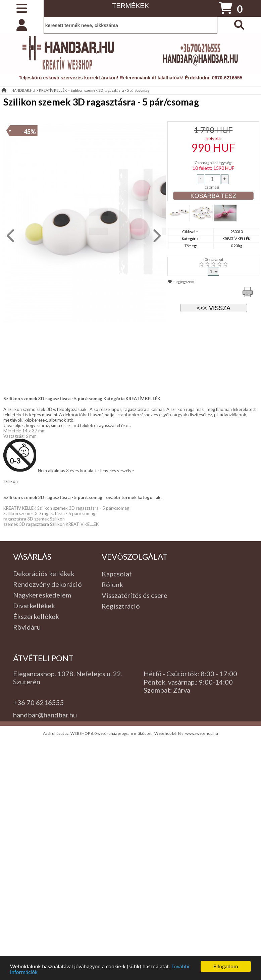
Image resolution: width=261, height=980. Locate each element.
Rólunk (112, 584)
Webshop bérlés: (170, 733)
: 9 (199, 682)
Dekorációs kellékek (44, 573)
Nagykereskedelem (42, 595)
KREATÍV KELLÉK (53, 90)
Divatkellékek (34, 606)
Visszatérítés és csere (135, 595)
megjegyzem (181, 282)
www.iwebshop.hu (202, 733)
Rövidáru (27, 627)
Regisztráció (121, 606)
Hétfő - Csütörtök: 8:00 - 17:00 (190, 674)
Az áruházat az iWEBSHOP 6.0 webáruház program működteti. (99, 733)
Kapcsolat (117, 574)
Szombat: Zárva (167, 690)
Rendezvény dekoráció (47, 584)
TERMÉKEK (130, 6)
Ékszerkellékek (36, 616)
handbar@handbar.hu (45, 715)
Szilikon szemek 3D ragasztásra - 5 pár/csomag (110, 90)
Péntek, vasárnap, (170, 682)
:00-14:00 (218, 682)
